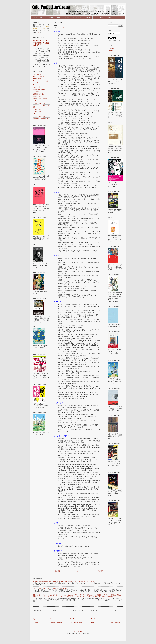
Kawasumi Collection (56, 623)
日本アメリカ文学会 (39, 103)
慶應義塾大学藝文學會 (40, 89)
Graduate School (106, 18)
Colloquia (36, 101)
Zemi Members (38, 615)
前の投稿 (100, 571)
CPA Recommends (55, 615)
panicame (88, 18)
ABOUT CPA (78, 631)
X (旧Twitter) (111, 48)
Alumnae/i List (37, 623)
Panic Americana (116, 623)
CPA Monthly (37, 74)
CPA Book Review (39, 76)
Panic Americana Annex (40, 85)
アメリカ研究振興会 (39, 116)
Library (52, 18)
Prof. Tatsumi (77, 18)
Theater (67, 18)
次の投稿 (58, 571)
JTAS (35, 114)
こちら (38, 32)
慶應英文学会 (37, 96)
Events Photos (95, 619)
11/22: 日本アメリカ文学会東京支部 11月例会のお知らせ (41, 43)
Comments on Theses (76, 623)
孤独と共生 (37, 87)
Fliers (93, 623)
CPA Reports (53, 619)
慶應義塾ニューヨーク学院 (41, 119)
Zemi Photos (95, 615)
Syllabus (36, 619)
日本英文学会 (37, 112)
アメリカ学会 (37, 109)
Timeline (61, 27)
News (35, 18)
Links (96, 18)
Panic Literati (37, 79)
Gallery (59, 18)
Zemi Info (43, 18)
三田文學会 (37, 92)
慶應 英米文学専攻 (39, 94)
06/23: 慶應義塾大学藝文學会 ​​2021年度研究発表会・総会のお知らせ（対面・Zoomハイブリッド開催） (64, 581)
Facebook (111, 50)
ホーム (79, 571)
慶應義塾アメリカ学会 (40, 99)
